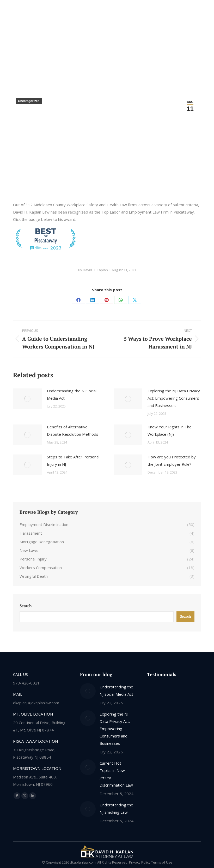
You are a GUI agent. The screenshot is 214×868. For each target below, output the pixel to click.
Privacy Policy (140, 862)
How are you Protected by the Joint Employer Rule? (172, 460)
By (93, 270)
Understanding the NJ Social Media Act (72, 394)
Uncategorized (29, 101)
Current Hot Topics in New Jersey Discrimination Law (116, 774)
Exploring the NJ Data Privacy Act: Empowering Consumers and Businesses (174, 398)
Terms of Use (162, 862)
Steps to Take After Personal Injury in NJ (73, 460)
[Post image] (27, 399)
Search (26, 606)
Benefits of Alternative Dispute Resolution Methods (73, 430)
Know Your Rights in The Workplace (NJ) (170, 430)
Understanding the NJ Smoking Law (116, 808)
